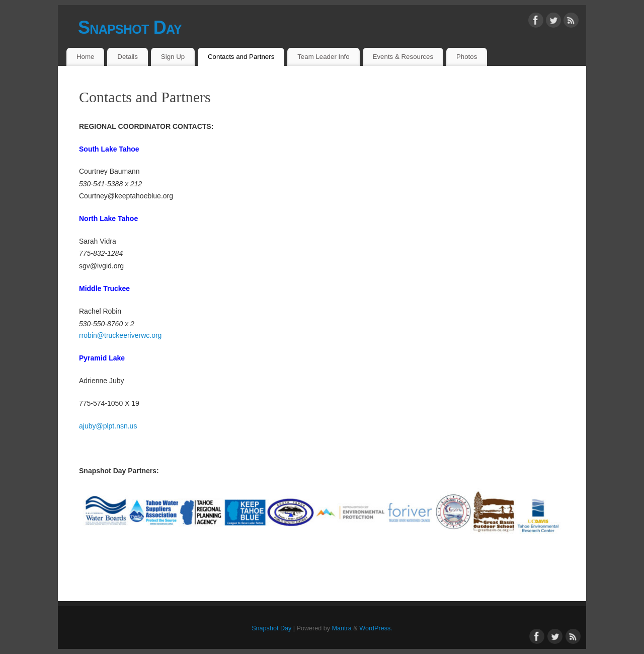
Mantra (342, 628)
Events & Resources (403, 57)
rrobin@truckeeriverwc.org (120, 335)
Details (128, 57)
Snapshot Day (130, 27)
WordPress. (376, 628)
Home (85, 57)
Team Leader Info (324, 57)
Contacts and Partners (241, 57)
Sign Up (173, 57)
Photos (467, 57)
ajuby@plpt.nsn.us (108, 426)
